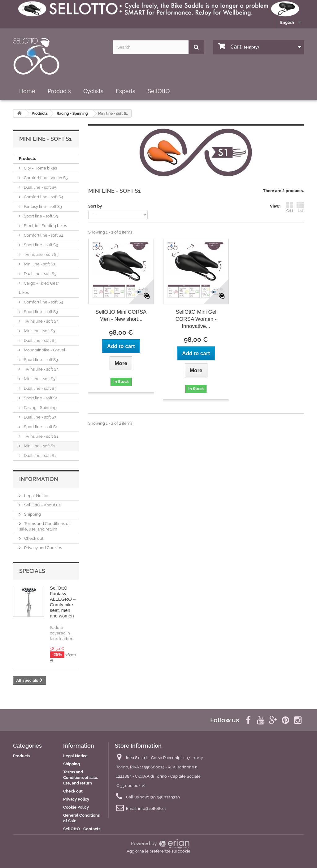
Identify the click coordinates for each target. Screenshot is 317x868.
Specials (32, 571)
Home (27, 91)
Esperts (126, 91)
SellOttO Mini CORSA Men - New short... (121, 316)
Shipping (32, 514)
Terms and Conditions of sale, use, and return (81, 778)
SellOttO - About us (42, 505)
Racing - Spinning (40, 408)
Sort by (95, 206)
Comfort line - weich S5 (45, 178)
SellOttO (159, 91)
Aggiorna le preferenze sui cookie (158, 851)
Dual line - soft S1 (39, 455)
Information (39, 479)
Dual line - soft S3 (40, 274)
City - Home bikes (40, 168)
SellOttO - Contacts (82, 829)
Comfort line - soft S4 (43, 197)
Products (59, 91)
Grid (289, 207)
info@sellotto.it (152, 808)
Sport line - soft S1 (40, 398)
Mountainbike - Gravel (44, 350)
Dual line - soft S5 (40, 187)
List (300, 207)
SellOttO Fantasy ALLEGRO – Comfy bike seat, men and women (63, 602)
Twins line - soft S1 (41, 436)
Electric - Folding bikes (45, 226)
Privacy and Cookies (43, 548)
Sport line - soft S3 (40, 216)
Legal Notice (36, 496)
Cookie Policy (76, 807)
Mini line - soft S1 (39, 446)
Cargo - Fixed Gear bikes (39, 288)
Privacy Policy (76, 799)
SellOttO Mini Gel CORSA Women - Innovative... (196, 319)
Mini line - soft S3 (39, 264)
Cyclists (93, 91)
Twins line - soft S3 (41, 254)
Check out (33, 538)
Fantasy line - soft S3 (42, 206)
